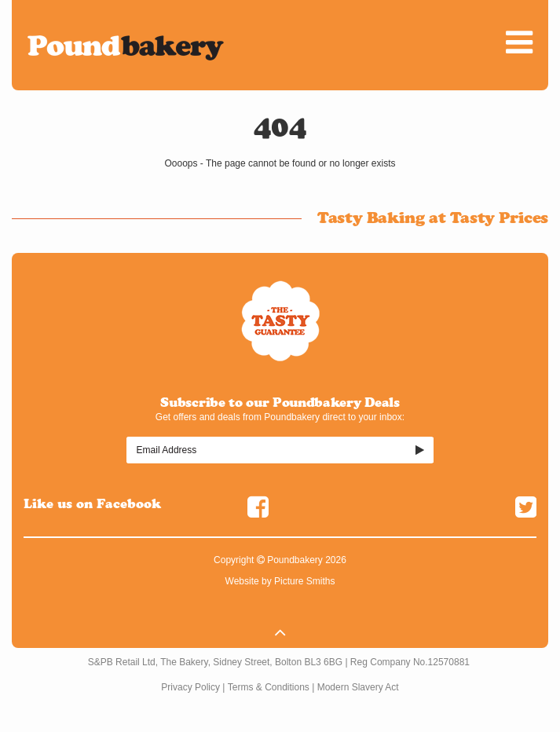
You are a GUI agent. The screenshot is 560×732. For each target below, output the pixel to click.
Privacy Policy (190, 687)
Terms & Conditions (269, 687)
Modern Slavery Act (358, 687)
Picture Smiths (304, 581)
